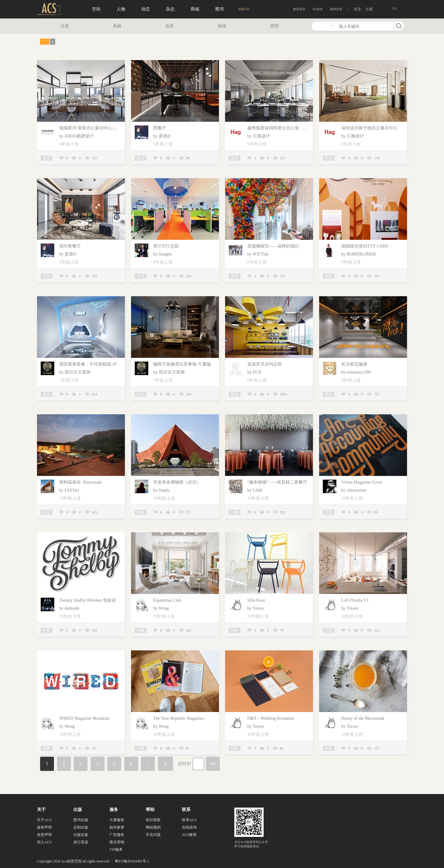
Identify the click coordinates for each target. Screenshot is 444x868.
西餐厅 (160, 128)
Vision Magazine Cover (362, 482)
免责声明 (44, 835)
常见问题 (153, 835)
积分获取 (153, 820)
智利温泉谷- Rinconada (80, 482)
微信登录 (299, 9)
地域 (222, 26)
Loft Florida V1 (355, 600)
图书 (220, 9)
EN (395, 8)
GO (213, 764)
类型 (274, 26)
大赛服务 (117, 820)
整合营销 (117, 842)
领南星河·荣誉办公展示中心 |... (88, 128)
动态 (146, 9)
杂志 (170, 9)
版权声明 (44, 827)
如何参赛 (117, 827)
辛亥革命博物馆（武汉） (177, 482)
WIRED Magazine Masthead (84, 718)
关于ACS (44, 820)
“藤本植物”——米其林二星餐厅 (277, 482)
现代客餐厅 (70, 246)
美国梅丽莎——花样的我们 (273, 246)
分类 (65, 26)
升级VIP (244, 9)
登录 (357, 9)
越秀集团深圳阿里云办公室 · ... (276, 128)
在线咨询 (189, 827)
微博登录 (336, 9)
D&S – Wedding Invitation (271, 718)
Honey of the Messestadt (363, 718)
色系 (170, 26)
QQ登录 (318, 9)
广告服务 (117, 835)
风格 (117, 26)
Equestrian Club (167, 600)
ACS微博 (189, 835)
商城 (195, 9)
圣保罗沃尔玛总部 (265, 364)
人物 (121, 9)
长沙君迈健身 (354, 364)
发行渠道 (81, 842)
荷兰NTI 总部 (166, 246)
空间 (96, 9)
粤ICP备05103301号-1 (132, 861)
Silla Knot (256, 600)
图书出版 (81, 820)
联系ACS (189, 820)
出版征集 (81, 835)
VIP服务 (116, 850)
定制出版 (81, 827)
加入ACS (44, 842)
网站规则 (153, 827)
